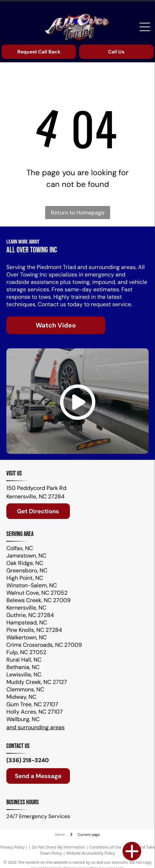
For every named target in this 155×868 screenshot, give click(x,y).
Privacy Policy (13, 847)
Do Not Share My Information (58, 847)
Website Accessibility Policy (91, 853)
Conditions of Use (105, 847)
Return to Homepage (78, 213)
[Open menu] (145, 27)
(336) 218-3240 (28, 760)
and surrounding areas (35, 727)
